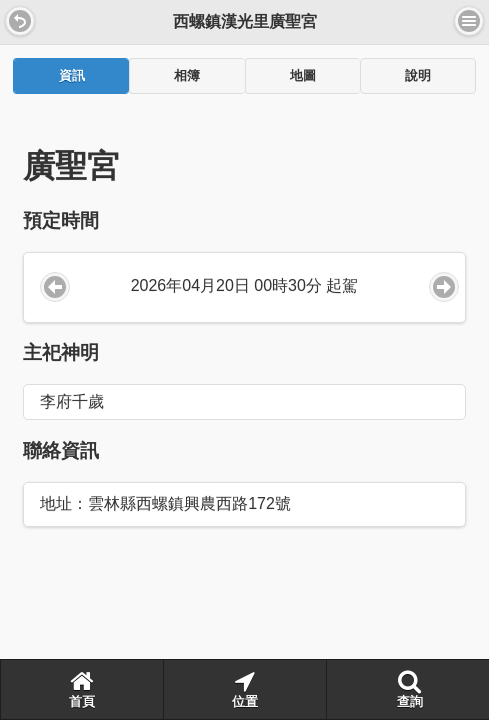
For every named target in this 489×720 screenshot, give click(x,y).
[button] (20, 21)
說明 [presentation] (418, 76)
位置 (245, 689)
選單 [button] (469, 21)
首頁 (82, 689)
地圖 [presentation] (303, 76)
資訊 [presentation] (72, 76)
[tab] (71, 76)
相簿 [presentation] (187, 76)
